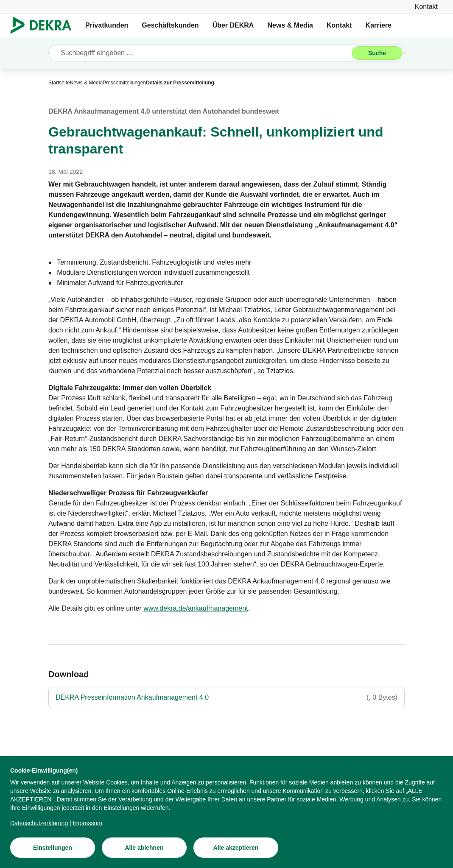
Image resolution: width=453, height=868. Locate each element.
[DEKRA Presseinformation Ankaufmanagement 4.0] (226, 698)
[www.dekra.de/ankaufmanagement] (196, 608)
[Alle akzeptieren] (236, 848)
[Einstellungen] (53, 848)
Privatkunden (107, 25)
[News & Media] (86, 83)
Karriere (379, 25)
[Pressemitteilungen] (124, 83)
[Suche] (377, 53)
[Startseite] (59, 83)
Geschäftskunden (170, 25)
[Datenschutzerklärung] (39, 823)
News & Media (290, 25)
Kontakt (339, 25)
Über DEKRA (233, 25)
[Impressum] (88, 823)
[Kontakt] (426, 7)
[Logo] (44, 25)
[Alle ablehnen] (144, 848)
